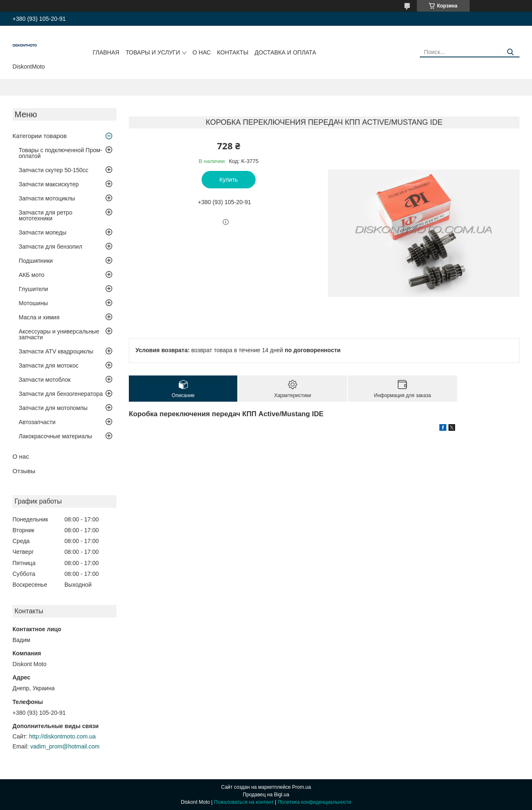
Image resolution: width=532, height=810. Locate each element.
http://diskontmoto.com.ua (62, 736)
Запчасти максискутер (49, 184)
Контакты (233, 52)
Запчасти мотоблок (45, 380)
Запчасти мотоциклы (47, 198)
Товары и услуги (153, 52)
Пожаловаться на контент (244, 802)
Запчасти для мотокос (49, 365)
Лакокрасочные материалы (55, 436)
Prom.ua (302, 787)
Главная (106, 52)
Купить (229, 180)
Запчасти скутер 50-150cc (54, 170)
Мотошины (33, 303)
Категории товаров (39, 136)
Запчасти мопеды (43, 232)
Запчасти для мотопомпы (53, 408)
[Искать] (510, 52)
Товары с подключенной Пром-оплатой (60, 153)
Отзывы (24, 471)
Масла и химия (39, 317)
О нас (202, 52)
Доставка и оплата (286, 52)
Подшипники (36, 261)
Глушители (33, 289)
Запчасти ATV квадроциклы (56, 351)
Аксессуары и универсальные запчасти (59, 334)
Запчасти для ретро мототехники (46, 215)
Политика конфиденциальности (314, 802)
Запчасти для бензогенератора (61, 394)
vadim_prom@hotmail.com (65, 746)
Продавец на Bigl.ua (266, 795)
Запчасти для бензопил (50, 247)
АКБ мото (32, 275)
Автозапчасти (37, 422)
